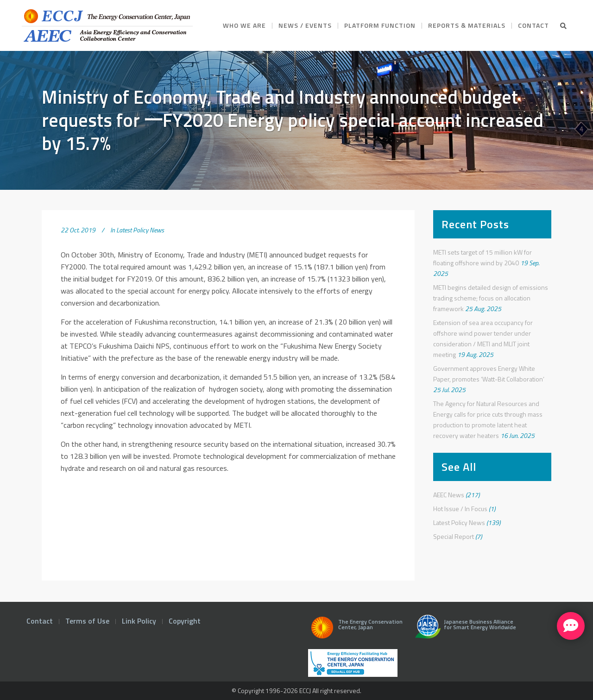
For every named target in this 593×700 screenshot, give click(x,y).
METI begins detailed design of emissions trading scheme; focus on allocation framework (491, 298)
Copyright (185, 621)
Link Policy (139, 621)
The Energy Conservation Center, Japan (355, 630)
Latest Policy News (140, 230)
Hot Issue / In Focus (460, 509)
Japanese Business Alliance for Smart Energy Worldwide (464, 630)
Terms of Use (87, 621)
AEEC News (449, 495)
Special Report (454, 536)
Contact (40, 621)
